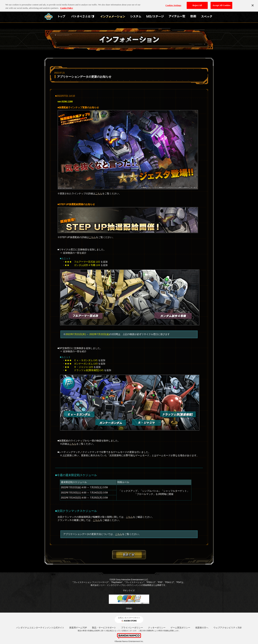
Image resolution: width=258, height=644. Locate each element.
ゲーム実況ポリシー (180, 628)
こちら (99, 193)
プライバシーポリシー (132, 628)
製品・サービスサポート (104, 628)
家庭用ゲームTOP (78, 628)
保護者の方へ (202, 628)
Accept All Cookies (221, 3)
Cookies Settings (173, 3)
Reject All (197, 3)
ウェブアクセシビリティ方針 (228, 628)
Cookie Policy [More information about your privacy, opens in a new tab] (67, 6)
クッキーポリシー (157, 628)
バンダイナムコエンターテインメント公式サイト (40, 628)
